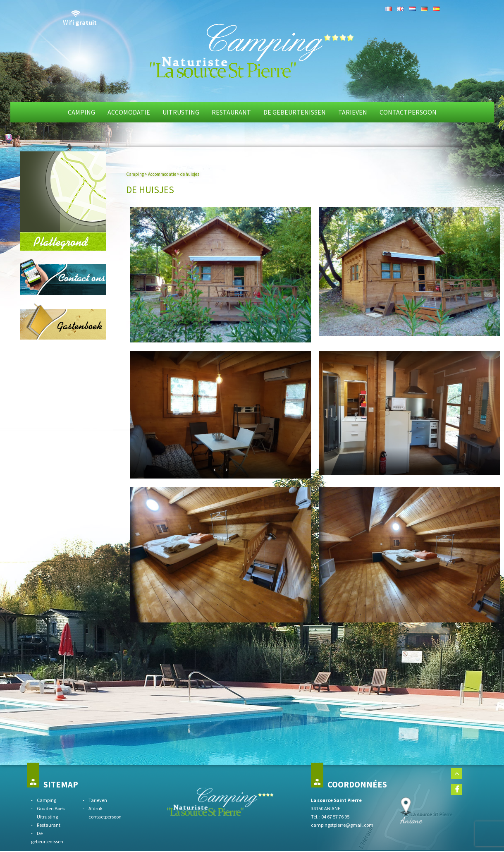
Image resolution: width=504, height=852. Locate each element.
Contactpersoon (408, 112)
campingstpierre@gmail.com (342, 825)
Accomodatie (129, 112)
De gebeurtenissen (295, 112)
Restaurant (231, 112)
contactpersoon (105, 817)
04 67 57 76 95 (335, 817)
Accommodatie (162, 174)
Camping (81, 112)
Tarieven (353, 112)
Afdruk (96, 808)
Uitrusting (181, 112)
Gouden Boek (51, 808)
